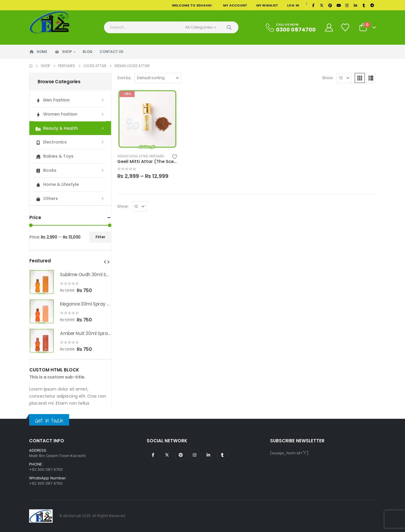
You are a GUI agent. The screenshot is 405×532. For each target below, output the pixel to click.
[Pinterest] (330, 5)
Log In (293, 5)
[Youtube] (339, 5)
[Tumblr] (364, 5)
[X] (322, 5)
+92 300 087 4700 (46, 483)
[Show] (344, 78)
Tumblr (222, 455)
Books (46, 170)
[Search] (229, 27)
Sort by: (124, 78)
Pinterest (181, 455)
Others (47, 199)
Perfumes (157, 156)
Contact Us (112, 52)
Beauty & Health (57, 128)
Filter (100, 237)
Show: (328, 78)
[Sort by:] (158, 78)
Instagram (195, 455)
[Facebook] (313, 5)
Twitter (167, 455)
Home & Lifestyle (57, 184)
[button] (360, 78)
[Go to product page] (147, 119)
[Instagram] (347, 5)
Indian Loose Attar (133, 156)
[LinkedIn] (355, 5)
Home (38, 52)
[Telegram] (372, 5)
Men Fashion (53, 100)
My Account (235, 5)
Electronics (51, 142)
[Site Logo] (50, 22)
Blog (88, 52)
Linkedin (208, 455)
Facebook (153, 455)
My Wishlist (267, 5)
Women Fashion (56, 114)
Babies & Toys (55, 156)
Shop (63, 52)
